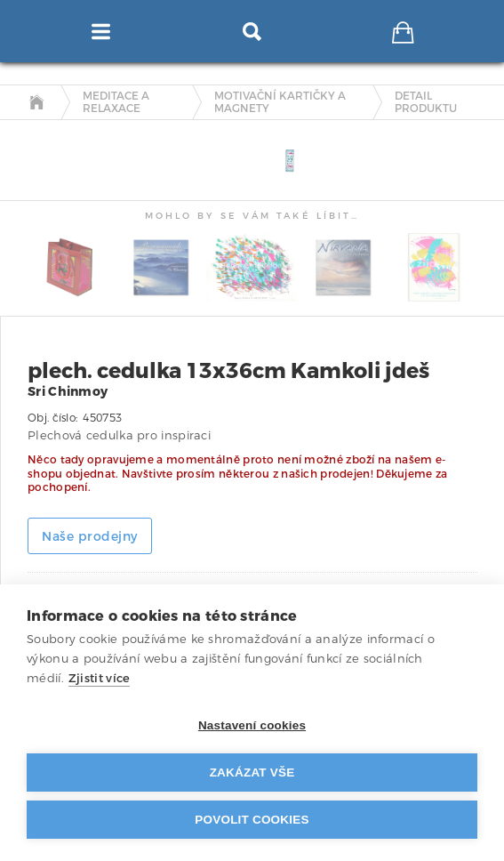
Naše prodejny (90, 537)
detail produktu (426, 103)
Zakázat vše (252, 772)
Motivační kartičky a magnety (280, 103)
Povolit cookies (252, 820)
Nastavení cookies (252, 725)
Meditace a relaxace (116, 103)
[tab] (38, 135)
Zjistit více (100, 678)
